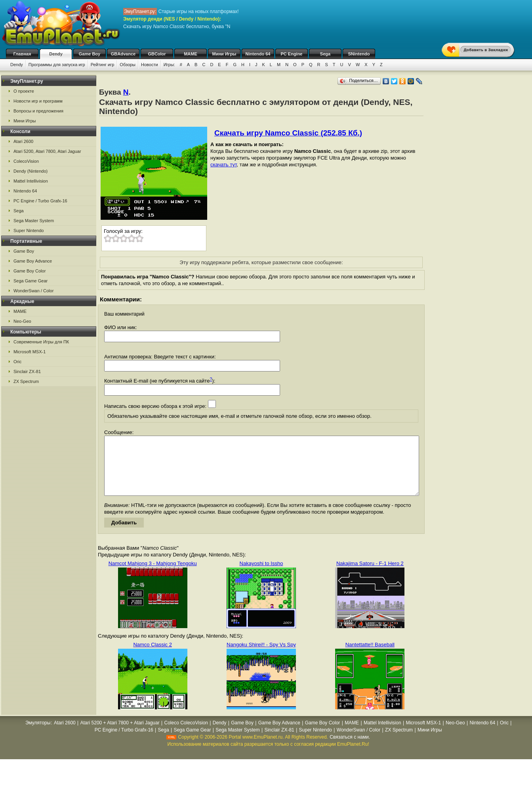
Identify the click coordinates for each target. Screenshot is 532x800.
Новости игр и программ (38, 101)
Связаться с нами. (350, 749)
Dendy (56, 54)
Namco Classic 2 (153, 656)
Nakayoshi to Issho (261, 575)
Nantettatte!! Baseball (370, 656)
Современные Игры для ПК (41, 342)
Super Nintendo (29, 230)
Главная (22, 54)
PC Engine (291, 54)
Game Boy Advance (33, 261)
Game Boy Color (30, 271)
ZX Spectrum (26, 381)
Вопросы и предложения (38, 111)
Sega (325, 54)
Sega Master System (34, 221)
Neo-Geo (22, 321)
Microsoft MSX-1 (30, 352)
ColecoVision (26, 161)
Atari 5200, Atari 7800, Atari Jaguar (47, 151)
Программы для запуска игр (57, 65)
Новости (150, 65)
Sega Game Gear (31, 281)
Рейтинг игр (103, 65)
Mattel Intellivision (31, 181)
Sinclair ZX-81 (27, 371)
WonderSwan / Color (33, 291)
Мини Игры (224, 54)
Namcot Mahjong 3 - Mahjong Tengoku (153, 575)
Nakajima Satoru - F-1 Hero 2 (370, 575)
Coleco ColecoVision (186, 735)
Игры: (169, 65)
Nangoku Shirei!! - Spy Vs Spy (261, 656)
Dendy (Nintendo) (31, 171)
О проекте (24, 91)
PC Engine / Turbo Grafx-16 (40, 201)
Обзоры (128, 65)
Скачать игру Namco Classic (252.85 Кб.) (288, 133)
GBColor (157, 54)
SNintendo (359, 54)
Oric (17, 362)
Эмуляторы (38, 735)
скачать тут (224, 165)
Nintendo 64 (258, 54)
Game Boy (90, 54)
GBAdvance (123, 54)
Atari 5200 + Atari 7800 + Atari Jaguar (120, 735)
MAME (191, 54)
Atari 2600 (23, 141)
